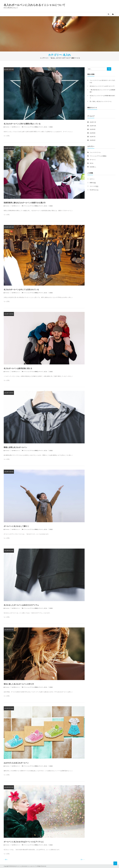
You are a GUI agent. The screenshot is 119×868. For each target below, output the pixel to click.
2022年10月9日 (9, 314)
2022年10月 (93, 126)
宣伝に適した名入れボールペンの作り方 (19, 684)
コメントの (94, 186)
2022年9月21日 (9, 629)
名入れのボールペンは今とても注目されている (21, 289)
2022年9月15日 (9, 787)
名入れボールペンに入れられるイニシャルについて (35, 5)
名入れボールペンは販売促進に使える (18, 368)
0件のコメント (17, 127)
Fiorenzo (7, 127)
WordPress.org (94, 190)
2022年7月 (93, 137)
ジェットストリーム (95, 152)
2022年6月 (93, 140)
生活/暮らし (93, 167)
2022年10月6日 (9, 393)
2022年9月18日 (9, 708)
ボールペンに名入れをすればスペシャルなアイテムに (24, 842)
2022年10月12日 (9, 227)
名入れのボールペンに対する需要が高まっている (22, 124)
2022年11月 (93, 122)
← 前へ (6, 859)
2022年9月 (93, 129)
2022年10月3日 (9, 472)
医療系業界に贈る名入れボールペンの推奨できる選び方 (25, 203)
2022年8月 (93, 133)
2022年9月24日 (9, 551)
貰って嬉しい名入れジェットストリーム (101, 101)
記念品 (51, 127)
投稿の (93, 183)
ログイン (92, 179)
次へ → (83, 859)
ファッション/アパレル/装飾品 (31, 127)
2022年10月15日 (9, 148)
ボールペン (41, 127)
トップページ (44, 58)
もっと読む (7, 136)
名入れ (46, 127)
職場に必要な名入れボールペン (15, 447)
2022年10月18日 (9, 69)
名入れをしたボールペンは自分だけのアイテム (21, 605)
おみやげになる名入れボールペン (16, 763)
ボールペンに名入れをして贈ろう (16, 526)
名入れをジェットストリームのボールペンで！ (102, 86)
